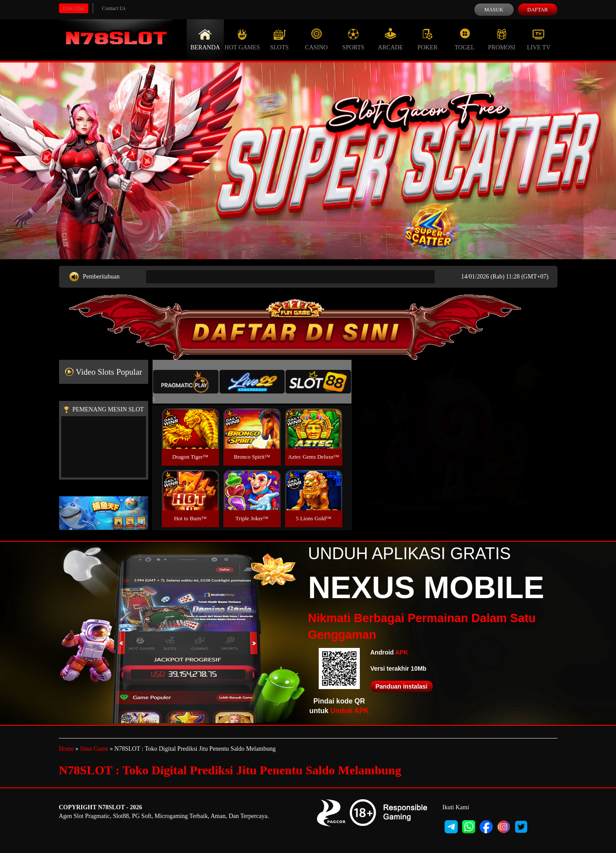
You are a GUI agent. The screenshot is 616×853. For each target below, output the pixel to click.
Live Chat (74, 8)
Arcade (390, 39)
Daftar (538, 10)
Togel (465, 39)
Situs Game (94, 749)
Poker (428, 39)
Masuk (494, 10)
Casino (317, 39)
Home (66, 749)
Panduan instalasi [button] (402, 686)
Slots (279, 39)
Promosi (501, 39)
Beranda (205, 39)
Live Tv (539, 39)
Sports (353, 39)
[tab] (186, 382)
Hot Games (242, 39)
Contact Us (114, 8)
